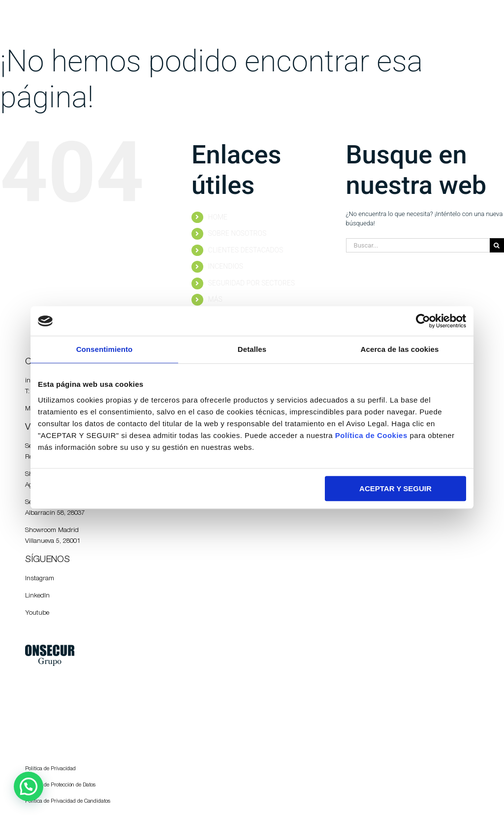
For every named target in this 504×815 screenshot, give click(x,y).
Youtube (37, 613)
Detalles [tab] (252, 349)
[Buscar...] (418, 245)
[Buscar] (497, 245)
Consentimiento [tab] (105, 349)
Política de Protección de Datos (60, 785)
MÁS (215, 299)
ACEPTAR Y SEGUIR (395, 488)
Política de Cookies (371, 435)
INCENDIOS (226, 266)
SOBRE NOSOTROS (237, 233)
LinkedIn (37, 596)
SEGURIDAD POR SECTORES (252, 283)
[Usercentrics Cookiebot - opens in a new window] (423, 321)
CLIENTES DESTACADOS (246, 250)
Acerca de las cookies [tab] (400, 349)
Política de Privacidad (50, 769)
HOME (218, 217)
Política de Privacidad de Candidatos (68, 801)
